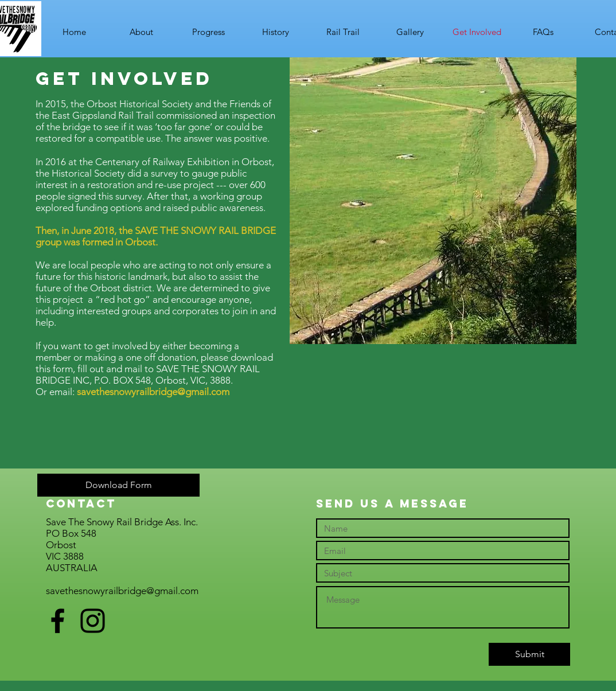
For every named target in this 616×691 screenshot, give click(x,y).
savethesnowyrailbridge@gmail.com (153, 392)
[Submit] (529, 654)
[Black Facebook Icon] (58, 621)
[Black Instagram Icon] (93, 621)
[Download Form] (118, 485)
